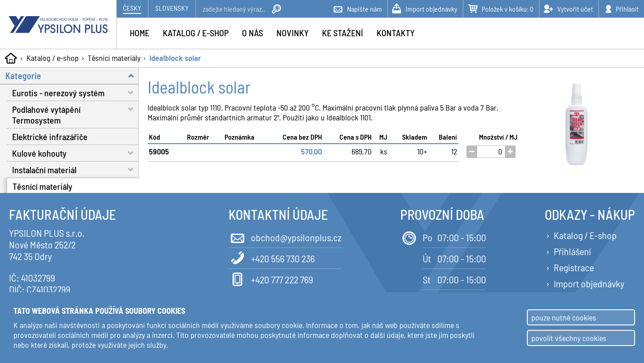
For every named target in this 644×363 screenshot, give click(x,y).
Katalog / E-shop (585, 235)
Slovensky (172, 8)
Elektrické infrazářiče (50, 137)
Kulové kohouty (75, 153)
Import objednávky (589, 283)
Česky (132, 8)
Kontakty (396, 33)
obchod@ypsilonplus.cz (285, 237)
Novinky (292, 33)
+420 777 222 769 (271, 279)
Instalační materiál (75, 169)
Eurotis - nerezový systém (75, 92)
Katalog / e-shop (53, 58)
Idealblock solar (175, 58)
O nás (252, 33)
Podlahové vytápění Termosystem (75, 113)
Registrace (574, 267)
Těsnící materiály (114, 58)
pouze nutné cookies (564, 317)
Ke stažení (343, 33)
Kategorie (72, 75)
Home (140, 33)
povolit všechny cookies (569, 338)
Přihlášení (572, 251)
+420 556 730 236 (272, 258)
